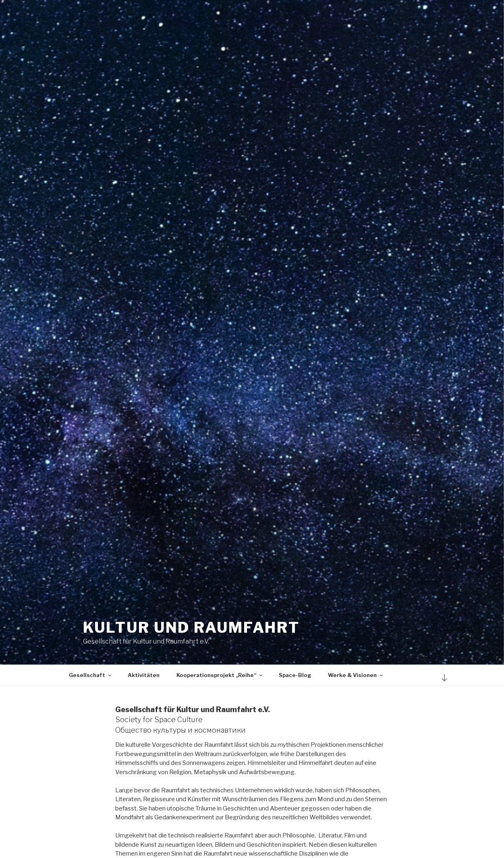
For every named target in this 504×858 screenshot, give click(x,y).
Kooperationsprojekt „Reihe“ (220, 675)
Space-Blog (295, 675)
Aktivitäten (144, 675)
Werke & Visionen (356, 675)
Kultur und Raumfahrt (192, 627)
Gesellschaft (91, 675)
